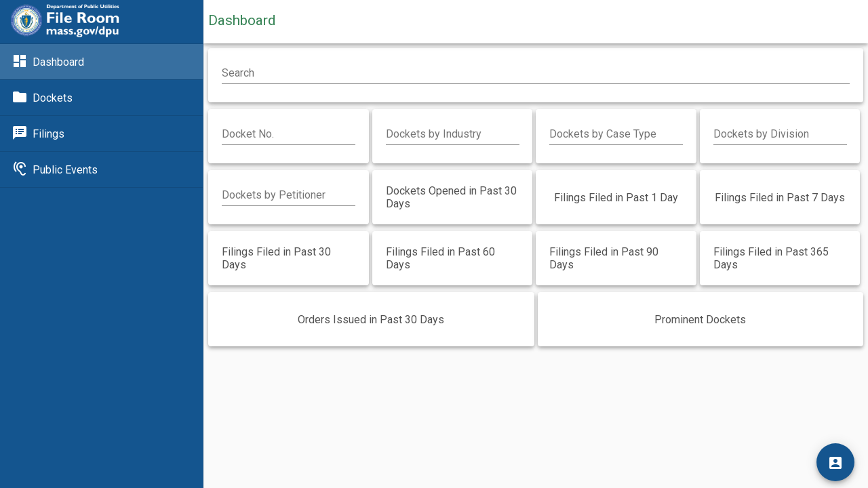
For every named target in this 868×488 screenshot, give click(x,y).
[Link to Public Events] (101, 169)
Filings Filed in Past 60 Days (440, 258)
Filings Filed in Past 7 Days (780, 198)
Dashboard (242, 20)
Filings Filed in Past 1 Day (616, 198)
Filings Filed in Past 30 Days (276, 258)
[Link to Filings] (101, 134)
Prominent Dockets (700, 320)
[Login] (835, 462)
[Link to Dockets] (101, 98)
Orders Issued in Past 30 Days (371, 320)
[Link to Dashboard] (101, 62)
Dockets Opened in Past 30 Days (451, 197)
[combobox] (453, 134)
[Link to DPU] (65, 22)
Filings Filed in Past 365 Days (771, 258)
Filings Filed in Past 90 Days (604, 258)
